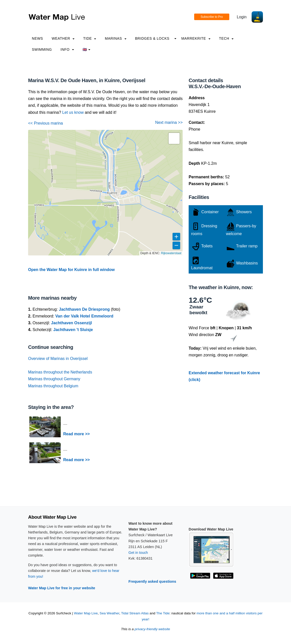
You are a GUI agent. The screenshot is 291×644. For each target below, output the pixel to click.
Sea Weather (109, 613)
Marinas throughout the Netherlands (60, 372)
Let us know (73, 112)
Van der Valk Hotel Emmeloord (84, 316)
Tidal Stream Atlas (135, 613)
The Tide (163, 613)
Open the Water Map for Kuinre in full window (71, 270)
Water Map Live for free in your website (62, 588)
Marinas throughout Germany (54, 379)
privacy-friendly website (152, 629)
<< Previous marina (46, 123)
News (38, 38)
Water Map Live (86, 613)
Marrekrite (196, 38)
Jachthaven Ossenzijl (72, 323)
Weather (63, 38)
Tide (90, 38)
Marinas (116, 38)
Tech (226, 38)
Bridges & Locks (152, 38)
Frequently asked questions (152, 581)
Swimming (42, 49)
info (67, 49)
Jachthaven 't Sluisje (73, 330)
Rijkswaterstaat (171, 253)
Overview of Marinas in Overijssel (58, 359)
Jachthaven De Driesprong (84, 309)
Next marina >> (169, 122)
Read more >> (77, 434)
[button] (174, 138)
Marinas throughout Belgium (53, 386)
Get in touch (138, 553)
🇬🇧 (86, 49)
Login (242, 17)
